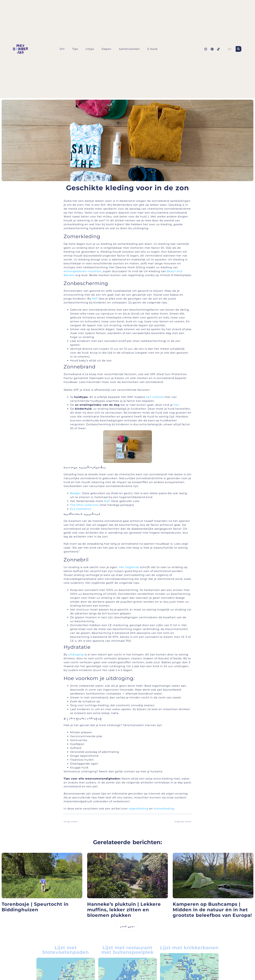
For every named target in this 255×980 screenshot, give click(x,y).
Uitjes (90, 49)
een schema (155, 397)
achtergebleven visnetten (83, 271)
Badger (75, 493)
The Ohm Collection (84, 505)
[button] (127, 927)
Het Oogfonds (129, 567)
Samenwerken (129, 49)
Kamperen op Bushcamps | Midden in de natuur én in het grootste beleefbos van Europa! (212, 910)
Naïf (107, 501)
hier (176, 405)
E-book (153, 49)
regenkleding (138, 809)
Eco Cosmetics (81, 509)
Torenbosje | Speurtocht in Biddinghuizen (35, 907)
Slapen (106, 49)
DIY (62, 49)
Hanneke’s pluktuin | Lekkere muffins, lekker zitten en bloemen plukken (124, 910)
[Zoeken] (238, 49)
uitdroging (76, 655)
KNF (95, 299)
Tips (75, 49)
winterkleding (164, 809)
